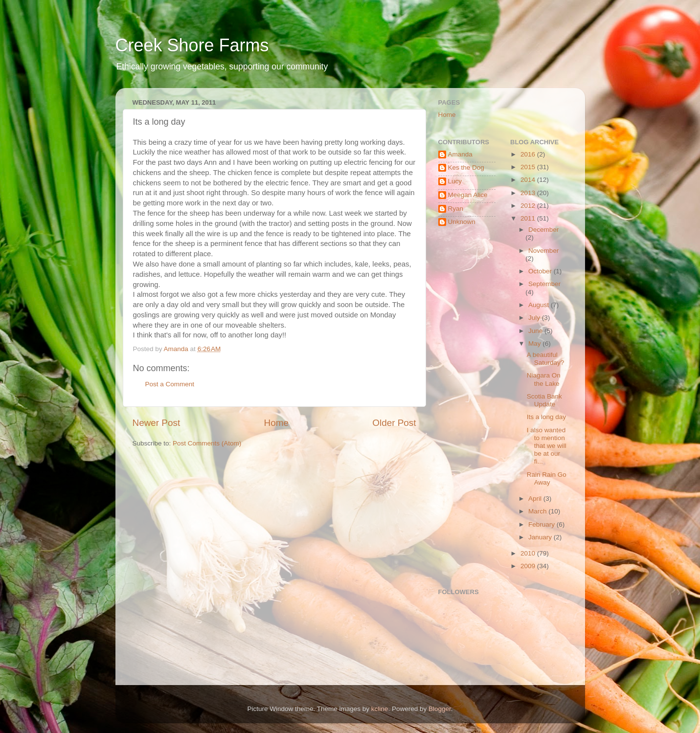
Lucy (455, 181)
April (536, 499)
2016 (529, 154)
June (536, 331)
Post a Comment (170, 384)
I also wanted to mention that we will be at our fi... (547, 446)
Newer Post (157, 423)
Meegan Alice (468, 195)
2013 (529, 193)
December (543, 230)
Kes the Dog (466, 167)
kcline (380, 709)
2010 (529, 553)
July (535, 318)
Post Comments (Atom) (207, 443)
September (544, 284)
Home (276, 423)
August (540, 305)
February (542, 524)
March (538, 511)
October (541, 271)
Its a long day (546, 417)
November (543, 251)
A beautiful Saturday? (546, 359)
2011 (529, 218)
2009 (529, 566)
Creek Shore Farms (192, 45)
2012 (529, 206)
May (535, 344)
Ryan (456, 209)
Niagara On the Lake (544, 379)
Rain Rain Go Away (547, 478)
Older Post (394, 423)
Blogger (440, 709)
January (541, 537)
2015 (529, 167)
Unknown (462, 222)
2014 (529, 180)
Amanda (460, 154)
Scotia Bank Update (544, 400)
